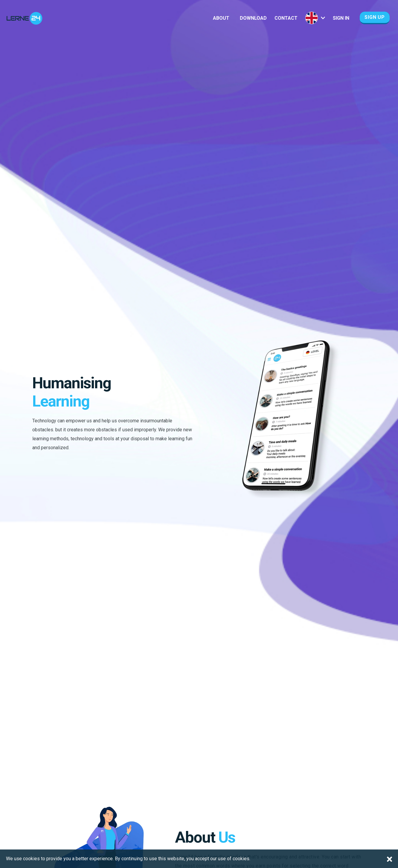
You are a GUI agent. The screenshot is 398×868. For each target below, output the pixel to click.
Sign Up (375, 17)
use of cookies (234, 859)
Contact (286, 18)
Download (253, 18)
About (221, 18)
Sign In (341, 18)
